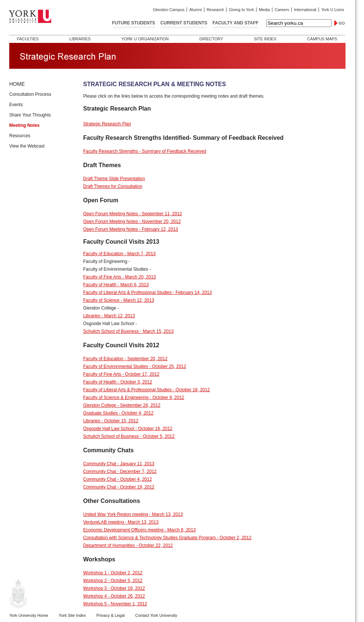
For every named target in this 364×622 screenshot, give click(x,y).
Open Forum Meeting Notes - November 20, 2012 (132, 222)
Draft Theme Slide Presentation (114, 179)
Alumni (195, 10)
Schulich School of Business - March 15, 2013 (128, 331)
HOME (17, 84)
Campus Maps (322, 39)
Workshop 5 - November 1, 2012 (115, 604)
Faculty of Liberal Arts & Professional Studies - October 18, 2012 (147, 390)
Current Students (184, 23)
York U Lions (333, 10)
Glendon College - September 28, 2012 (122, 405)
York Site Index (72, 615)
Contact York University (156, 615)
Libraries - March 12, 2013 (109, 316)
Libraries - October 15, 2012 (111, 421)
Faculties (28, 39)
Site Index (265, 39)
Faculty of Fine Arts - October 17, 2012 (121, 374)
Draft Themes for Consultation (113, 186)
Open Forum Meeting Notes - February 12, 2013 (131, 229)
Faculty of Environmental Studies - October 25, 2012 (135, 366)
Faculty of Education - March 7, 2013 (119, 254)
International (305, 10)
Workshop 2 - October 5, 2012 (113, 581)
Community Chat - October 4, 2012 (118, 479)
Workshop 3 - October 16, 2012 (114, 588)
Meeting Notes (24, 125)
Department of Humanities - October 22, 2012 (128, 545)
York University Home (29, 615)
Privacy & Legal (110, 615)
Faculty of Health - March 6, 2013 (116, 285)
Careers (282, 10)
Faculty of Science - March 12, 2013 (119, 300)
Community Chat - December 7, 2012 (120, 471)
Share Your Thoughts (30, 115)
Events (16, 105)
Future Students (134, 23)
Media (264, 10)
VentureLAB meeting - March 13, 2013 (121, 522)
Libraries (80, 39)
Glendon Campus (169, 10)
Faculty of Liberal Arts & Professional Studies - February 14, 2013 (147, 293)
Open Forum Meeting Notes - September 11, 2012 (132, 214)
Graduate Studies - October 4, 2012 (118, 413)
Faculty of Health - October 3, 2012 (118, 382)
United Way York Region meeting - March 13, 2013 (133, 514)
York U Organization (145, 39)
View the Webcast (27, 146)
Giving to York (241, 10)
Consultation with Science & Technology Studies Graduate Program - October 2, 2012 (167, 538)
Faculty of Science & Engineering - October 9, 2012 (134, 398)
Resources (20, 136)
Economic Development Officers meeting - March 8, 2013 (140, 530)
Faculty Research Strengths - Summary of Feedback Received (145, 151)
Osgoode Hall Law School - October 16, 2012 (128, 429)
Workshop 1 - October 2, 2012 (113, 573)
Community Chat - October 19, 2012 (119, 487)
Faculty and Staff (235, 23)
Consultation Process (30, 94)
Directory (211, 39)
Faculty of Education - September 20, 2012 (125, 359)
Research (215, 10)
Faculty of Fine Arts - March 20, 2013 (120, 277)
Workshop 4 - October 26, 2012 (114, 596)
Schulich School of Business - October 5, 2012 (129, 436)
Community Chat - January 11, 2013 (119, 464)
